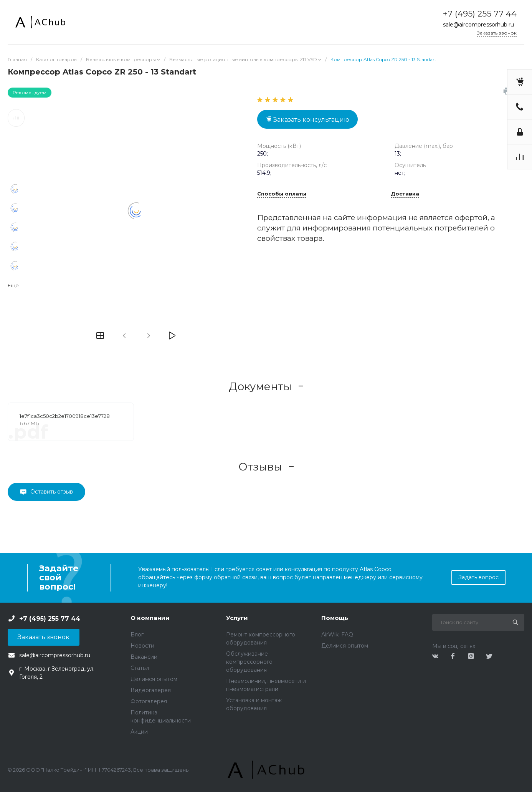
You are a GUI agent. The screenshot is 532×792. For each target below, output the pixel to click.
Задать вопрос (478, 577)
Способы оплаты (282, 194)
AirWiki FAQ (337, 635)
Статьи (140, 668)
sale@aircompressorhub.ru (478, 25)
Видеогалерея (151, 690)
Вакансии (144, 657)
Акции (139, 732)
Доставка (405, 194)
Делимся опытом (154, 679)
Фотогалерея (149, 701)
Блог (137, 635)
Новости (142, 646)
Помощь (335, 618)
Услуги (237, 618)
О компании (150, 618)
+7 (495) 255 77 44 (480, 14)
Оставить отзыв (52, 492)
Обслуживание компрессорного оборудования (249, 662)
